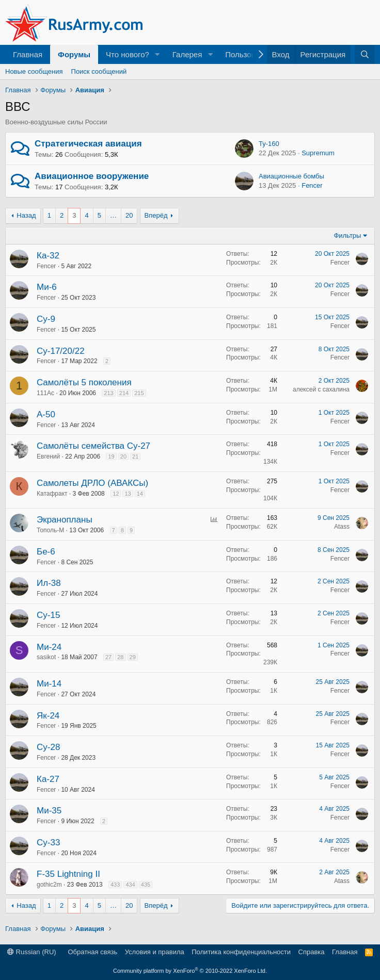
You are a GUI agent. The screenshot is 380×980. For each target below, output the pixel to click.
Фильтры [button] (347, 235)
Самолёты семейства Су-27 (93, 446)
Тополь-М (50, 530)
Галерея (187, 54)
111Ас (45, 393)
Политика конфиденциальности (241, 952)
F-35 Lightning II (68, 874)
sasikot (46, 657)
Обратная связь (92, 952)
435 (146, 885)
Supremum (318, 153)
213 (108, 393)
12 (116, 494)
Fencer (312, 185)
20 (129, 215)
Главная (28, 54)
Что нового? (128, 54)
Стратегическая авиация (88, 144)
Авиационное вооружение (92, 176)
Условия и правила (155, 952)
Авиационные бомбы (291, 176)
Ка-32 (48, 256)
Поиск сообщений (99, 71)
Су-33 (48, 843)
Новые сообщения (34, 71)
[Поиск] (365, 54)
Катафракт (52, 494)
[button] (157, 54)
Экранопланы (65, 520)
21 (135, 456)
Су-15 (48, 615)
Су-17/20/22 (61, 351)
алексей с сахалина (321, 389)
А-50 (46, 414)
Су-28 (48, 747)
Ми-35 (49, 811)
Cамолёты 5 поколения (84, 382)
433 (115, 885)
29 (133, 657)
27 (108, 657)
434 (130, 885)
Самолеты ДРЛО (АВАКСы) (92, 483)
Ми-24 (49, 647)
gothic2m (49, 885)
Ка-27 (48, 779)
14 (140, 494)
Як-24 (48, 716)
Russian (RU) (32, 952)
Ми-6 (47, 287)
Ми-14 (49, 684)
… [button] (113, 215)
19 (111, 456)
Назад (26, 215)
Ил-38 (49, 583)
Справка (312, 952)
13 (128, 494)
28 (120, 657)
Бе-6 (46, 552)
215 (139, 393)
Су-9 (46, 319)
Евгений (48, 456)
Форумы (74, 54)
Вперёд (156, 215)
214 (124, 393)
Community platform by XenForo (190, 971)
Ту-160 (269, 144)
